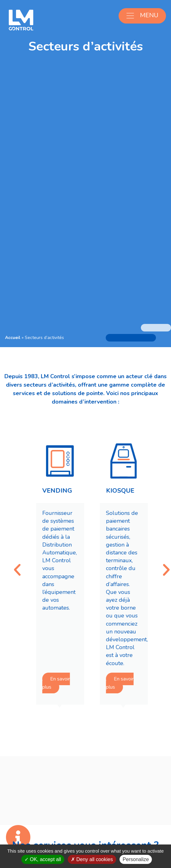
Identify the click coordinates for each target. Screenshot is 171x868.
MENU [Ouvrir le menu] (142, 15)
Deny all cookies (92, 859)
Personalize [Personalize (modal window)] (136, 859)
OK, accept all (43, 859)
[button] (25, 570)
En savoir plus (64, 683)
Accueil (13, 338)
